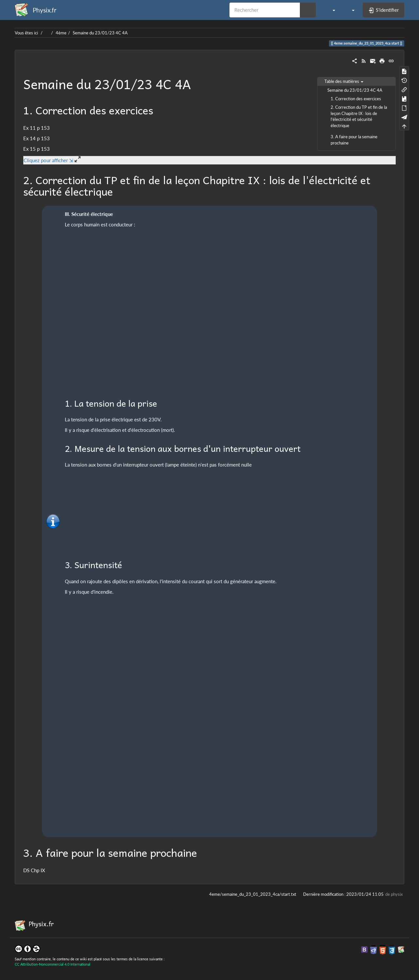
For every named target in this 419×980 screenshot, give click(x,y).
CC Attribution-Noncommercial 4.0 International (53, 964)
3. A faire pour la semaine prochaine (354, 140)
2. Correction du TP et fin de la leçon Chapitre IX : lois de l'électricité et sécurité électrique (359, 116)
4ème (61, 33)
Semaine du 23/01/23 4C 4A (100, 33)
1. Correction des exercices (356, 99)
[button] (330, 10)
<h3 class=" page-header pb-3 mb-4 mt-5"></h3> (135, 271)
